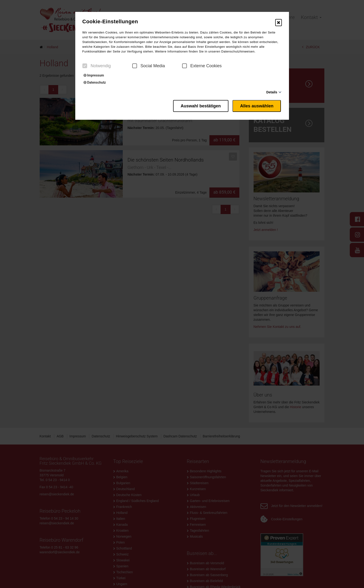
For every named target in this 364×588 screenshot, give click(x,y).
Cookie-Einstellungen (110, 22)
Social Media (149, 66)
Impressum (94, 75)
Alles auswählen (257, 105)
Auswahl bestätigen (198, 105)
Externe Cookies (202, 66)
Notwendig (97, 66)
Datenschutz (95, 82)
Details (272, 92)
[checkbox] (85, 66)
